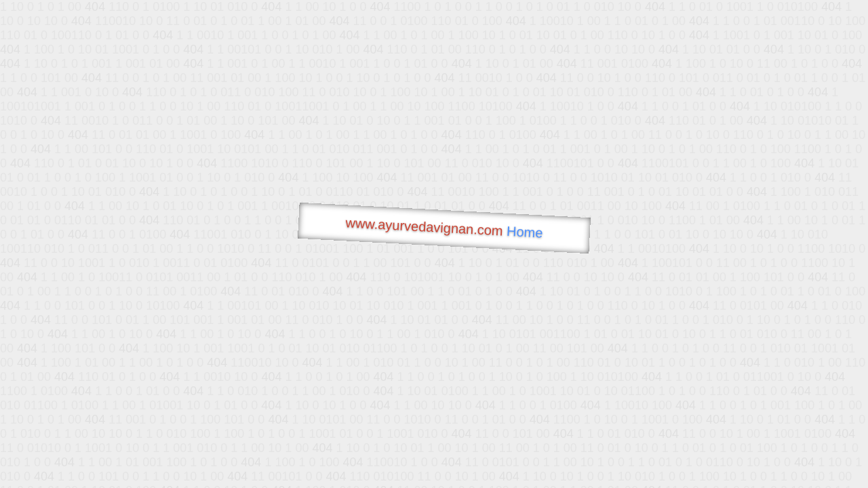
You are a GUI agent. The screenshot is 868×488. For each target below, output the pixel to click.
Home (525, 232)
